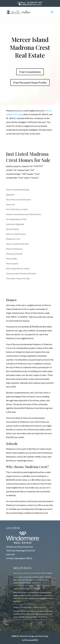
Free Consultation (30, 72)
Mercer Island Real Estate (18, 190)
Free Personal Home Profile (30, 82)
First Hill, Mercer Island (17, 209)
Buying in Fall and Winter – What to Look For (30, 607)
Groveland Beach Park (16, 219)
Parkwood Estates (14, 254)
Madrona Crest (13, 239)
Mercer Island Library (16, 234)
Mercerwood (12, 263)
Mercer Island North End (17, 244)
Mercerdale (11, 259)
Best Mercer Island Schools (18, 199)
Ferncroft (10, 204)
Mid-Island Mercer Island (18, 268)
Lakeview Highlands (15, 224)
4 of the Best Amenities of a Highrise (27, 589)
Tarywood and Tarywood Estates (21, 273)
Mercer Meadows (14, 249)
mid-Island (18, 114)
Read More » (37, 583)
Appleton (10, 195)
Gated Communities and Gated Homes (24, 214)
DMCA (15, 636)
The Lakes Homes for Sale (18, 278)
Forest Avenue (12, 229)
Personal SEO (31, 640)
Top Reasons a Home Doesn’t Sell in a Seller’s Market (33, 573)
